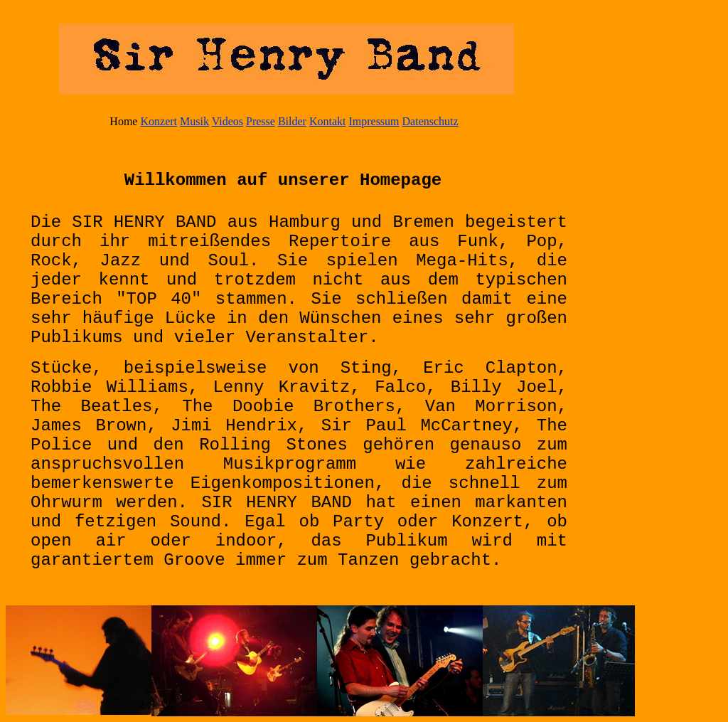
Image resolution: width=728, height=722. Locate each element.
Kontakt (328, 121)
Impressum (374, 121)
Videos (227, 121)
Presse (261, 121)
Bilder (292, 121)
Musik (194, 121)
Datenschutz (430, 121)
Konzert (159, 121)
